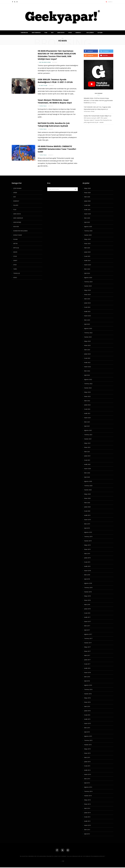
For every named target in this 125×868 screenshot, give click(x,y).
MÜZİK (15, 252)
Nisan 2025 (87, 243)
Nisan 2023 (87, 345)
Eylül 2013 (87, 834)
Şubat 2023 (87, 354)
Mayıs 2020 (87, 494)
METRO (15, 243)
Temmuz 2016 (88, 689)
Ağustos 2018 (88, 583)
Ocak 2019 (87, 562)
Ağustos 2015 (88, 736)
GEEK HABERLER (36, 33)
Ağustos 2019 (88, 532)
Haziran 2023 (88, 337)
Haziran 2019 (88, 541)
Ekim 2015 (87, 728)
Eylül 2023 (87, 324)
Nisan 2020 (87, 498)
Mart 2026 (87, 197)
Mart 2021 (87, 452)
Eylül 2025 (87, 222)
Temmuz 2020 (88, 486)
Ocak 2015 (87, 766)
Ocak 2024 (87, 307)
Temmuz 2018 (88, 588)
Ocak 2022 (87, 409)
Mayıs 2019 (87, 545)
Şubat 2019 (87, 558)
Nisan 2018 (87, 600)
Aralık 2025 (87, 210)
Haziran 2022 (88, 388)
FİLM (46, 33)
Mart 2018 (87, 605)
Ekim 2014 (87, 779)
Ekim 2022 (87, 371)
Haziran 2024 (88, 286)
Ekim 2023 (87, 320)
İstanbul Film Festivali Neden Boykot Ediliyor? (96, 116)
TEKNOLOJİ (17, 273)
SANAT (15, 260)
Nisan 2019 (87, 549)
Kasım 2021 (87, 418)
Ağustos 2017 (88, 634)
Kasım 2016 (87, 672)
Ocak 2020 (87, 511)
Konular (15, 239)
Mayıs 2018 (87, 596)
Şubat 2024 (87, 303)
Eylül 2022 (87, 375)
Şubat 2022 (87, 405)
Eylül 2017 (87, 630)
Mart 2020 (87, 503)
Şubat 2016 (87, 711)
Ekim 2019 (87, 524)
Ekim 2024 (87, 269)
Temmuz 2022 (88, 384)
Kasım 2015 (87, 723)
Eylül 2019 (87, 528)
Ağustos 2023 (88, 328)
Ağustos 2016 (88, 685)
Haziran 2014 (88, 796)
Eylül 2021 (87, 426)
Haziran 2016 (88, 694)
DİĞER (15, 193)
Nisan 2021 (87, 447)
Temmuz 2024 (88, 282)
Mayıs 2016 (87, 698)
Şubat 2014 (87, 813)
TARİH (15, 269)
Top (62, 862)
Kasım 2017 (87, 621)
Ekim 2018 (87, 575)
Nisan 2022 (87, 396)
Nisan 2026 (87, 193)
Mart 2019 (87, 553)
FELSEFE (16, 205)
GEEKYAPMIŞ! (17, 222)
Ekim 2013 (87, 830)
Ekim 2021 (87, 422)
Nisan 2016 (87, 702)
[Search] (106, 2)
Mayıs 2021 (87, 443)
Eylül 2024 (87, 273)
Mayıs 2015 (87, 749)
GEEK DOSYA (61, 33)
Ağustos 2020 (88, 481)
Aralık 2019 (87, 515)
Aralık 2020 (87, 464)
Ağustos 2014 (88, 787)
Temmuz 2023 (88, 333)
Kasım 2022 (87, 367)
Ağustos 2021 (88, 430)
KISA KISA (16, 227)
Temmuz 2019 (88, 537)
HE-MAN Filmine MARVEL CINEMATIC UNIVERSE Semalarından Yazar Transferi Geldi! (58, 149)
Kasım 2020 (87, 469)
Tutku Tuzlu (43, 106)
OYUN (70, 33)
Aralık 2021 (87, 413)
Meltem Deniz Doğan (45, 62)
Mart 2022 (87, 401)
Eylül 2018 (87, 579)
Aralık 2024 (87, 260)
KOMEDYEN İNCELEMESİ (20, 231)
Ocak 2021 (87, 460)
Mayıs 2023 (87, 341)
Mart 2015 (87, 757)
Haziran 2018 (88, 592)
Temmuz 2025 (88, 231)
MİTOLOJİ (16, 248)
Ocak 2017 (87, 664)
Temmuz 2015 (88, 740)
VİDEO (15, 278)
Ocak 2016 (87, 715)
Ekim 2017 (87, 626)
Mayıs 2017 (87, 647)
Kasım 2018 (87, 571)
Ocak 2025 (87, 256)
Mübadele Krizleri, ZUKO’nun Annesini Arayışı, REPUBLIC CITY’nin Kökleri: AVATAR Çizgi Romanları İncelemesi (98, 100)
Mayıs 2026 (87, 188)
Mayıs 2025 (87, 239)
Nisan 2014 (87, 804)
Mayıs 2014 (87, 800)
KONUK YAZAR (18, 235)
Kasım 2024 (87, 265)
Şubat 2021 (87, 456)
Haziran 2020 (88, 490)
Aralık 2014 (87, 770)
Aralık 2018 (87, 566)
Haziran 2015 (88, 745)
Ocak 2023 (87, 358)
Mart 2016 (87, 706)
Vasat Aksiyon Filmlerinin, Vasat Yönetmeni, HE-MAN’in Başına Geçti (55, 101)
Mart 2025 (87, 248)
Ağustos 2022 (88, 379)
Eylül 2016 (87, 681)
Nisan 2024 (87, 294)
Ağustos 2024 (88, 278)
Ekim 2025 (87, 218)
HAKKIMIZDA (24, 33)
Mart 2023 (87, 350)
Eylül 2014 (87, 783)
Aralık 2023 (87, 311)
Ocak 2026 (87, 205)
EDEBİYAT (78, 33)
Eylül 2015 (87, 732)
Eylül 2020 (87, 477)
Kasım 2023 (87, 316)
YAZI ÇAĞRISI (90, 33)
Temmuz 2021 (88, 435)
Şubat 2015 (87, 762)
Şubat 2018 (87, 609)
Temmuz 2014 (88, 791)
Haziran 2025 (88, 235)
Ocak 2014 (87, 817)
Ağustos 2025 (88, 227)
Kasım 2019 (87, 520)
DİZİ (52, 33)
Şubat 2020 (87, 507)
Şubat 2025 (87, 252)
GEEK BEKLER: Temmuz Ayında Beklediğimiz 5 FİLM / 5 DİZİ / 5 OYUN (56, 81)
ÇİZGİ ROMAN (17, 188)
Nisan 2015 (87, 753)
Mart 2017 (87, 655)
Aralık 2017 (87, 617)
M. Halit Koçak (43, 85)
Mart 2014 (87, 808)
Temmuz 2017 (88, 638)
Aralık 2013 (87, 821)
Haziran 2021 (88, 439)
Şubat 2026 (87, 201)
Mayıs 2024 (87, 290)
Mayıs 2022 (87, 392)
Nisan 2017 (87, 651)
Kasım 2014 (87, 774)
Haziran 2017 (88, 643)
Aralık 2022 (87, 362)
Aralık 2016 (87, 668)
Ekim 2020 (87, 473)
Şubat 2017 (87, 660)
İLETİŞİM (100, 33)
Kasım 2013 (87, 825)
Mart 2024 (87, 299)
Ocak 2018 (87, 613)
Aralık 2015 (87, 719)
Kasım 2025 (87, 214)
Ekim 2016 (87, 677)
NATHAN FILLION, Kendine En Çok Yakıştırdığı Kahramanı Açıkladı (54, 124)
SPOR (15, 265)
